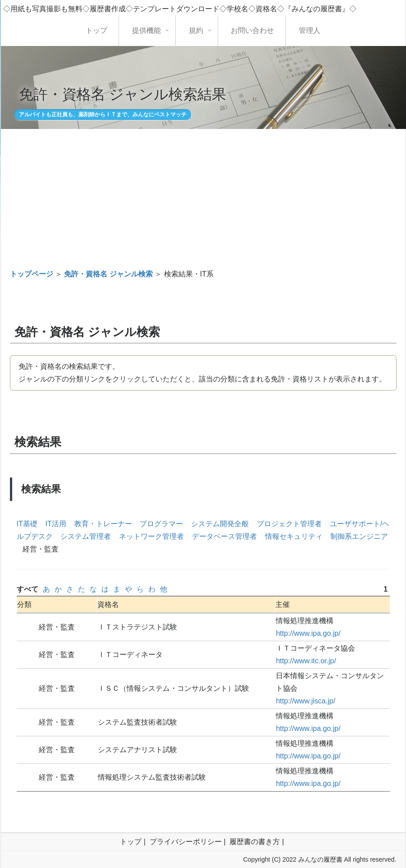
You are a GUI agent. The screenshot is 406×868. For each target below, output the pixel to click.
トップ (96, 30)
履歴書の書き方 (255, 842)
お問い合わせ (252, 30)
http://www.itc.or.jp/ (306, 661)
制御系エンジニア (359, 536)
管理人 (310, 30)
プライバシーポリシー (186, 842)
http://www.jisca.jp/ (306, 701)
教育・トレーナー (103, 524)
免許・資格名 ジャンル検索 (108, 274)
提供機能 (146, 30)
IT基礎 (27, 524)
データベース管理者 (224, 536)
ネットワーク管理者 (151, 536)
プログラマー (161, 524)
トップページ (32, 274)
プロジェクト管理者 (289, 524)
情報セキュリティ (294, 536)
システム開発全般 (220, 524)
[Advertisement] (203, 196)
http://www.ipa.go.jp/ (308, 633)
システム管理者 (86, 536)
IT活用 (56, 524)
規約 (196, 30)
